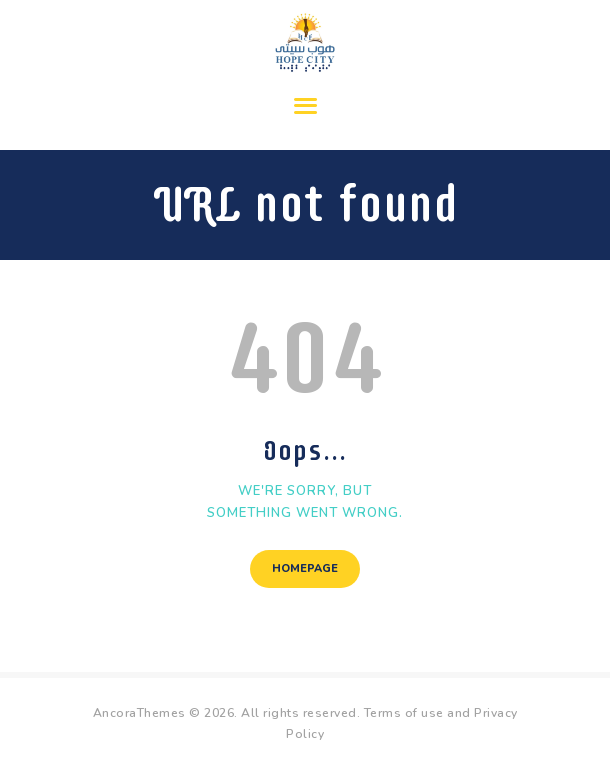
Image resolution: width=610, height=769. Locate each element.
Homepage (305, 568)
